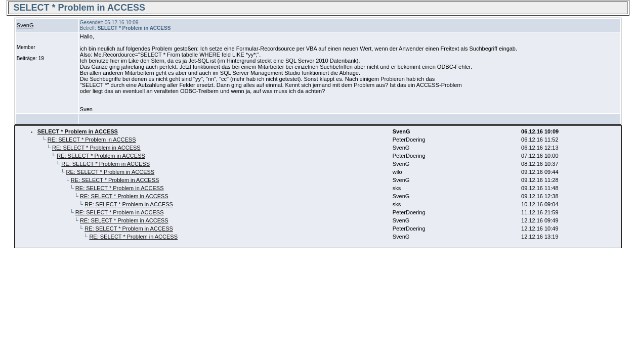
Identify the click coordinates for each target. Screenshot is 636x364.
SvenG (25, 25)
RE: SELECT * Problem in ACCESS (92, 140)
